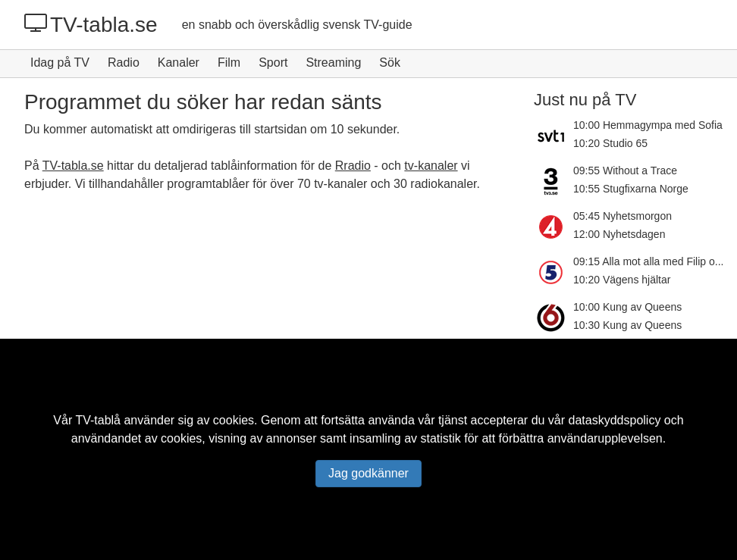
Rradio (353, 166)
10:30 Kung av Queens (627, 325)
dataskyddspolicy (615, 420)
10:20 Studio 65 (610, 143)
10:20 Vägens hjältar (622, 280)
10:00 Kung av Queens (627, 307)
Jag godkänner (368, 473)
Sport (273, 63)
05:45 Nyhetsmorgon (623, 216)
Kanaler (179, 63)
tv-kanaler (431, 166)
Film (229, 63)
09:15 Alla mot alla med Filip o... (648, 261)
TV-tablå (98, 420)
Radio (124, 63)
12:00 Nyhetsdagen (619, 234)
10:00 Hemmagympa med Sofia (648, 125)
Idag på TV (60, 63)
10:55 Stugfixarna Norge (631, 189)
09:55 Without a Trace (625, 171)
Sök (390, 63)
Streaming (333, 63)
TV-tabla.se (91, 24)
